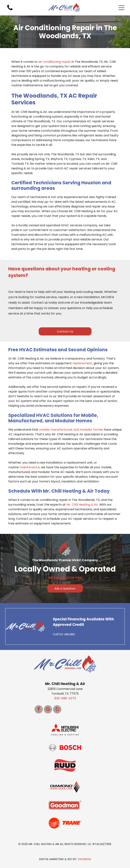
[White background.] (10, 10)
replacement (82, 363)
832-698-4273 (65, 698)
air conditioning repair (55, 62)
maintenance (30, 467)
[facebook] (39, 710)
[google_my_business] (48, 710)
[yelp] (57, 710)
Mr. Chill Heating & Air (82, 505)
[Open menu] (122, 8)
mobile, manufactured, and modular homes (71, 430)
